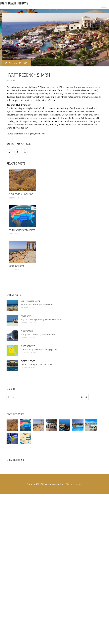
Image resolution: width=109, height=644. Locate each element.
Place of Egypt (28, 346)
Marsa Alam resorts (30, 301)
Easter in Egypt (28, 361)
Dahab (12, 80)
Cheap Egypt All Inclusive (21, 194)
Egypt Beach (27, 316)
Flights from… (27, 331)
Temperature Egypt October (22, 230)
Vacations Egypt (16, 266)
